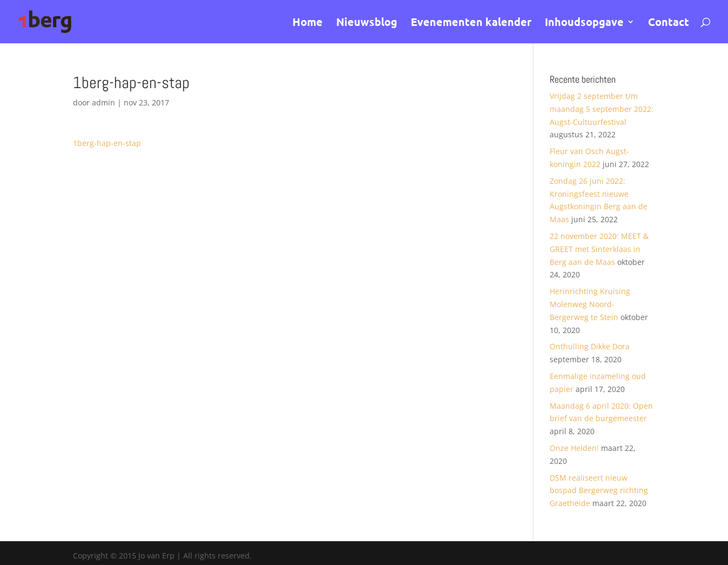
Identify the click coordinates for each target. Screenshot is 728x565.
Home (308, 23)
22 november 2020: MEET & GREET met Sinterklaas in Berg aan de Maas (599, 249)
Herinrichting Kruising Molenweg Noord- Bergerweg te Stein (590, 304)
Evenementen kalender (471, 23)
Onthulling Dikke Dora (590, 346)
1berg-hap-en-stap (107, 143)
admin (103, 102)
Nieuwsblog (367, 23)
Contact (669, 23)
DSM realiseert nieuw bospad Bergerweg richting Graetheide (599, 491)
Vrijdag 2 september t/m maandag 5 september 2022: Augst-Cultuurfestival (602, 109)
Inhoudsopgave (584, 23)
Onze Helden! (574, 448)
